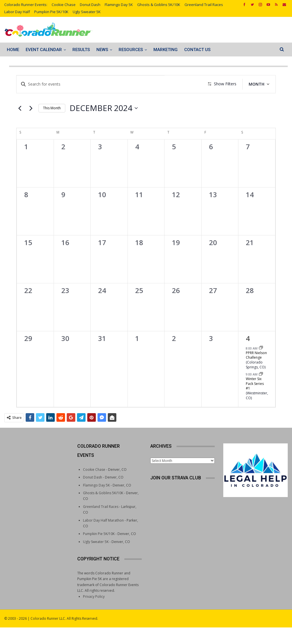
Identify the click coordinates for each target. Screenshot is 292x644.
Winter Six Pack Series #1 (255, 400)
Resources (131, 50)
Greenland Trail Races (204, 5)
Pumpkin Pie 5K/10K (51, 12)
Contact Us (197, 50)
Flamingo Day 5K (119, 5)
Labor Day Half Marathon (103, 537)
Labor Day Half (17, 12)
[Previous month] (20, 125)
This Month (52, 125)
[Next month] (31, 125)
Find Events (182, 84)
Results (81, 50)
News (102, 50)
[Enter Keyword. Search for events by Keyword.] (90, 84)
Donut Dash (90, 5)
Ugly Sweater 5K (87, 12)
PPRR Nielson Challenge (256, 372)
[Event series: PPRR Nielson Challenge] (261, 365)
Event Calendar (44, 50)
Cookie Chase (64, 5)
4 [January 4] (248, 355)
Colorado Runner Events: (26, 5)
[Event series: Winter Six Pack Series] (261, 391)
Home (13, 50)
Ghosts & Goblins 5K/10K (159, 5)
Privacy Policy (94, 613)
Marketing (166, 50)
